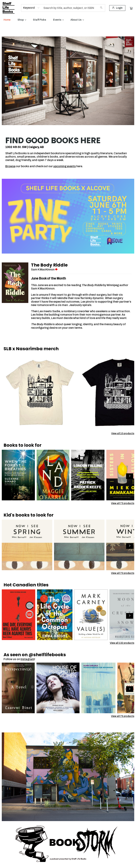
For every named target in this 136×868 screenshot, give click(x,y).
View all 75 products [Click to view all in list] (123, 716)
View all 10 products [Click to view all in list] (123, 433)
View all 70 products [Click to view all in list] (123, 573)
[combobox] (31, 8)
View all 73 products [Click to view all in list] (123, 503)
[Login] (117, 8)
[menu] (68, 20)
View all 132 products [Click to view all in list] (122, 643)
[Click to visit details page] (15, 283)
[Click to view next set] (130, 393)
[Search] (101, 8)
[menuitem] (7, 20)
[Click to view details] (40, 392)
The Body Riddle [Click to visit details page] (49, 265)
